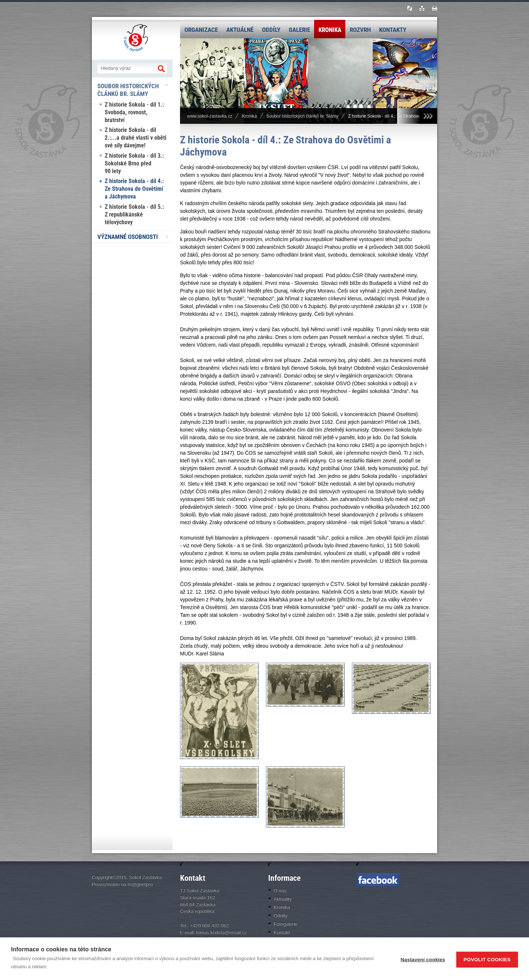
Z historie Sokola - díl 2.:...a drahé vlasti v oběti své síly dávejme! (136, 138)
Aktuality (283, 899)
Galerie (299, 30)
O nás (280, 890)
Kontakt (282, 932)
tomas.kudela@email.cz (222, 932)
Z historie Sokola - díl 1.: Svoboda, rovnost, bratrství (134, 112)
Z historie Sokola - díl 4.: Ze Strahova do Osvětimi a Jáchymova (134, 189)
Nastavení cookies (423, 959)
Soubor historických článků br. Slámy (128, 90)
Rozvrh (360, 30)
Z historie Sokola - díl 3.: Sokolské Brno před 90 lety (134, 163)
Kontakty (393, 30)
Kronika (330, 30)
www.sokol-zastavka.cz (210, 116)
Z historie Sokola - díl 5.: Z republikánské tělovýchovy (134, 214)
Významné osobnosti (128, 237)
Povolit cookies (487, 959)
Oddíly (271, 30)
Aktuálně (240, 30)
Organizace (201, 30)
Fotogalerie (286, 924)
